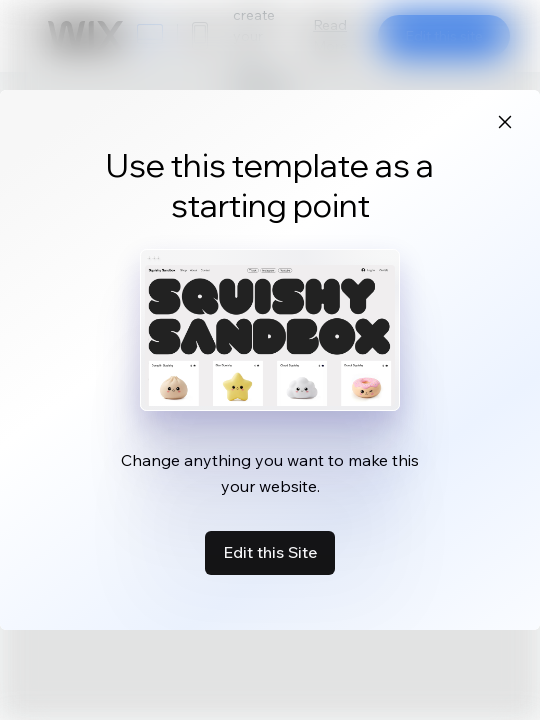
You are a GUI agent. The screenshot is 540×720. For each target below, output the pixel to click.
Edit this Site (270, 552)
